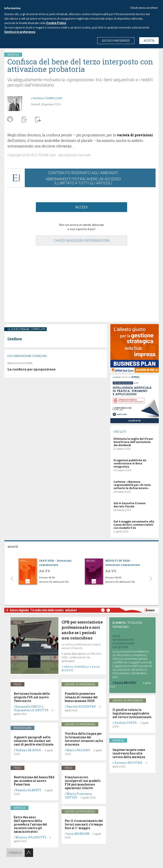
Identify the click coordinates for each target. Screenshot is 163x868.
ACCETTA (149, 41)
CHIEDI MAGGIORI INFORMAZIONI (82, 240)
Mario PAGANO (78, 750)
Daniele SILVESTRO (81, 706)
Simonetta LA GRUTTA (31, 710)
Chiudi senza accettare (144, 8)
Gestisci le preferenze (20, 32)
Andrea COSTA (126, 723)
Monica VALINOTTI (31, 837)
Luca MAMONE (78, 834)
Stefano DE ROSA (28, 750)
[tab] (81, 546)
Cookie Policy (56, 23)
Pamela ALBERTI (28, 790)
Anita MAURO (125, 683)
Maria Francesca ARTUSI (78, 795)
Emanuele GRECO (28, 706)
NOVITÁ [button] (13, 547)
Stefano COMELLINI (47, 98)
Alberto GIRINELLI (76, 667)
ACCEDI (81, 207)
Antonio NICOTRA (128, 763)
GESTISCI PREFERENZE (116, 41)
